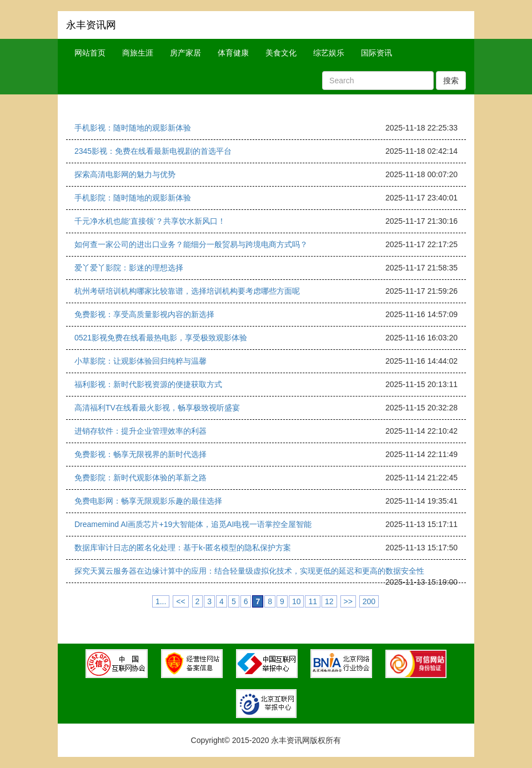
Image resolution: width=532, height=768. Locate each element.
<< (180, 601)
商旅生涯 (138, 53)
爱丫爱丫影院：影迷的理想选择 (129, 268)
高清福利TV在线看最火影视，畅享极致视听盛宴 (157, 408)
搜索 (451, 81)
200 (369, 601)
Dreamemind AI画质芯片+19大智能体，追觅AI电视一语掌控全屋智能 (193, 524)
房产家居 (185, 53)
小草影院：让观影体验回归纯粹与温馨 (140, 361)
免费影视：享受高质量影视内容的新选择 (144, 314)
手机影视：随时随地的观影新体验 (133, 128)
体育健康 (233, 53)
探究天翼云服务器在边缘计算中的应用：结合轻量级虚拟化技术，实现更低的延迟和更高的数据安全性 (249, 571)
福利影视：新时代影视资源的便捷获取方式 (148, 384)
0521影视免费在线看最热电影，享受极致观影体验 (161, 338)
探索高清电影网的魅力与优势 (125, 174)
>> (348, 601)
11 (313, 601)
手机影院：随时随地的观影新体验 (133, 198)
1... (161, 601)
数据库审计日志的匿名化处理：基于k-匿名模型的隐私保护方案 (183, 548)
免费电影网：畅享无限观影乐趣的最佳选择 (148, 501)
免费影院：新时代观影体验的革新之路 (140, 478)
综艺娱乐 (329, 53)
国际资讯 (377, 53)
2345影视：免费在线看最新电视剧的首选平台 (153, 151)
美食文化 (281, 53)
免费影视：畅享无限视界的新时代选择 (140, 454)
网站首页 (90, 53)
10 (297, 601)
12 (329, 601)
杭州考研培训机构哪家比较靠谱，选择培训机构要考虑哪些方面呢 (187, 291)
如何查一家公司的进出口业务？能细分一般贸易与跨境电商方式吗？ (191, 244)
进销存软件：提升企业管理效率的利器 (140, 431)
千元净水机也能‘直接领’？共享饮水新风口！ (150, 221)
